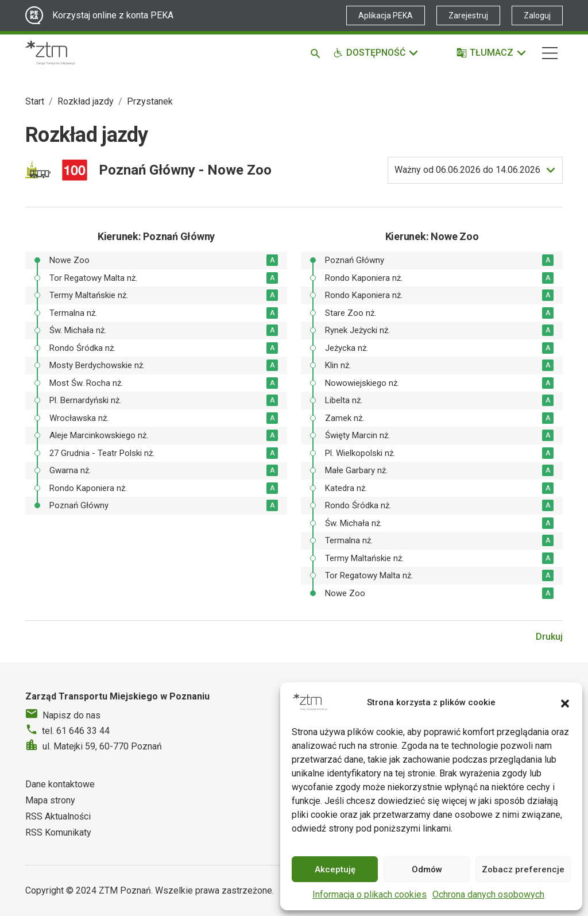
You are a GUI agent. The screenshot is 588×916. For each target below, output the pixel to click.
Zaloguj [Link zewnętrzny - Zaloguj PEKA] (537, 16)
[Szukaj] (317, 53)
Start (35, 101)
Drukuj (549, 637)
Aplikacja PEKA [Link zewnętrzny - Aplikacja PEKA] (386, 16)
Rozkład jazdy (86, 101)
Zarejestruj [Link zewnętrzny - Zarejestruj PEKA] (468, 16)
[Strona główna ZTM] (50, 53)
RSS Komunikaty (58, 832)
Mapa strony (50, 800)
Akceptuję (335, 869)
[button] (565, 702)
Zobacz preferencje (523, 869)
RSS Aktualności (58, 816)
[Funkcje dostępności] (376, 53)
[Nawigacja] (550, 53)
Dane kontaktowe (60, 784)
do (467, 170)
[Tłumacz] (492, 53)
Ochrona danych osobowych (488, 894)
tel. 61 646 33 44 (76, 731)
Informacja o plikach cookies (370, 894)
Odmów (427, 869)
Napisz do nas (71, 715)
